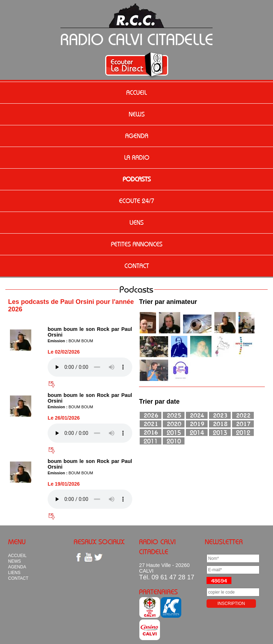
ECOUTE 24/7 (137, 201)
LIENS (136, 223)
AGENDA (137, 136)
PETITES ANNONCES (137, 244)
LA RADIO (137, 158)
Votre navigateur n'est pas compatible (90, 367)
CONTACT (137, 266)
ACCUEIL (136, 93)
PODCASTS (137, 179)
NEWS (137, 114)
